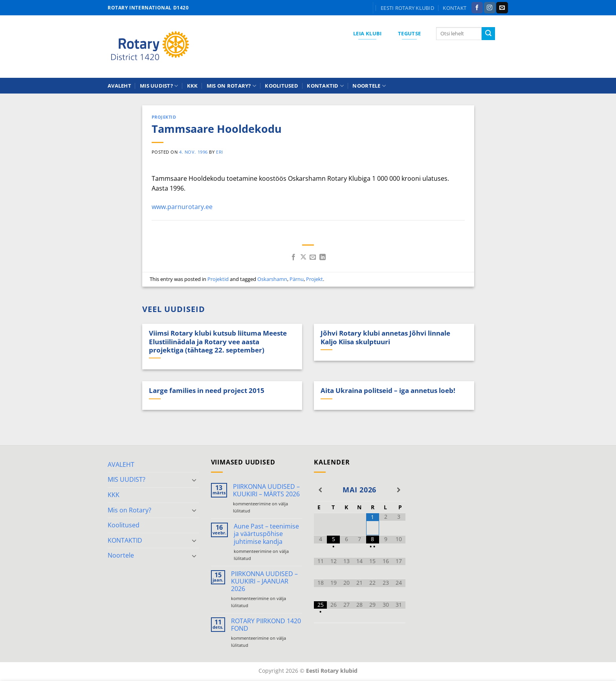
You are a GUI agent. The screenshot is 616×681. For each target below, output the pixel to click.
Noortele (369, 86)
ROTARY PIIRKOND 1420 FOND (266, 625)
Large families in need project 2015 (207, 391)
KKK (192, 86)
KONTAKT (455, 8)
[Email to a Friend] (313, 257)
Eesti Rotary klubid (407, 8)
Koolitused (281, 86)
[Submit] (488, 34)
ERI (220, 152)
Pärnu (297, 279)
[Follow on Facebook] (477, 8)
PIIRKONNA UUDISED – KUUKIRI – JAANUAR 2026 (264, 582)
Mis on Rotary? (231, 86)
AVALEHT (119, 86)
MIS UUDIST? (159, 86)
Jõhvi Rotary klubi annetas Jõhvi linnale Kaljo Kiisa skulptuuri (385, 337)
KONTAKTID (325, 86)
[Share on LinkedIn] (323, 257)
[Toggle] (194, 480)
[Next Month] (399, 490)
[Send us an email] (502, 8)
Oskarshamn (272, 279)
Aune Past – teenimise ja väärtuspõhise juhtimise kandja (266, 534)
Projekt (314, 279)
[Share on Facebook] (293, 257)
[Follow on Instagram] (490, 8)
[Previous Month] (320, 490)
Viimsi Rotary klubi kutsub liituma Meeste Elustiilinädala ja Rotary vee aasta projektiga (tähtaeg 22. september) (218, 342)
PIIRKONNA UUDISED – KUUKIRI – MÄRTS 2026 (266, 490)
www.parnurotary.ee (182, 207)
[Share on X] (303, 257)
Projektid (164, 117)
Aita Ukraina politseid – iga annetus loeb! (388, 391)
